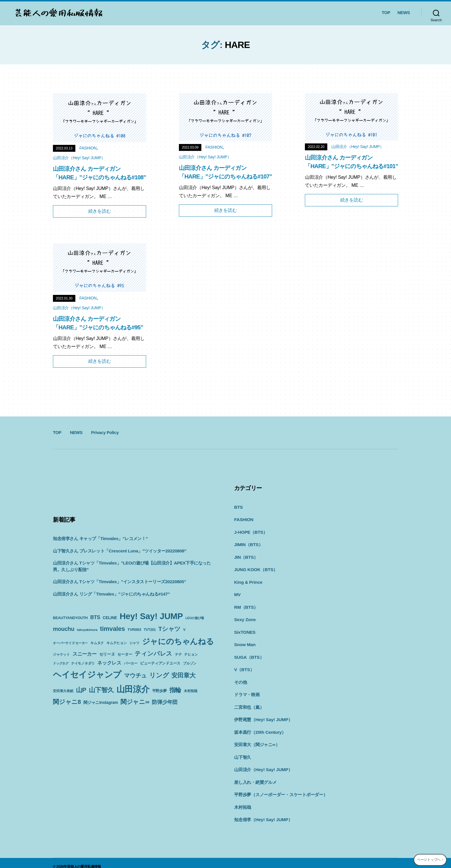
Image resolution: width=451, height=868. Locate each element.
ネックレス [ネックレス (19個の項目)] (109, 663)
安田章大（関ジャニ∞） (257, 739)
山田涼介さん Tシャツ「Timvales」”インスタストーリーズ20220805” (119, 582)
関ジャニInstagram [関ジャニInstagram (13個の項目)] (101, 702)
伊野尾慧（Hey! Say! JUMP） (263, 714)
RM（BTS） (246, 605)
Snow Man (244, 641)
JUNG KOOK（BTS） (255, 568)
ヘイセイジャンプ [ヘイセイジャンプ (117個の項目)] (87, 674)
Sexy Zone (245, 617)
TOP (386, 13)
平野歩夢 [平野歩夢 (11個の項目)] (159, 691)
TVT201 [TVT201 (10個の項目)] (150, 630)
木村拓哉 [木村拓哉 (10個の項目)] (191, 691)
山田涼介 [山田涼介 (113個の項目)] (133, 689)
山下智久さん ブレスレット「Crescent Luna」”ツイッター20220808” (119, 551)
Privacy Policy (105, 432)
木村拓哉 (243, 800)
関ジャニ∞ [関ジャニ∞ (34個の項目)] (135, 702)
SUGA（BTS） (249, 653)
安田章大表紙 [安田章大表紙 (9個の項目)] (63, 691)
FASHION (88, 148)
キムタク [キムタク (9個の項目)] (97, 643)
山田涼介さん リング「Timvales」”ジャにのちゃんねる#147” (111, 594)
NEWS (404, 13)
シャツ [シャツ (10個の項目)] (134, 643)
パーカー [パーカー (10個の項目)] (131, 663)
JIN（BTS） (246, 556)
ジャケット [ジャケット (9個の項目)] (61, 654)
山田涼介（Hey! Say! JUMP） (79, 158)
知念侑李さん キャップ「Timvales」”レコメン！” (100, 538)
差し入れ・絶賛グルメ (255, 776)
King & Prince (248, 580)
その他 (240, 678)
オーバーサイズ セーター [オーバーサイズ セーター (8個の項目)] (70, 643)
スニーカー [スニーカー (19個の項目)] (85, 654)
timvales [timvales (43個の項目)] (113, 629)
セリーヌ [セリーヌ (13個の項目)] (107, 654)
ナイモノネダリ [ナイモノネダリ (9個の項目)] (83, 663)
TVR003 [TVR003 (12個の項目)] (134, 630)
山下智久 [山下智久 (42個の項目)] (101, 690)
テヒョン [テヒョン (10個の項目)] (191, 654)
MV (237, 592)
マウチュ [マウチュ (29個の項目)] (135, 675)
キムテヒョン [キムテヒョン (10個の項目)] (117, 643)
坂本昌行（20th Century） (260, 727)
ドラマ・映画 (247, 690)
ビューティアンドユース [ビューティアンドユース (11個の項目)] (160, 663)
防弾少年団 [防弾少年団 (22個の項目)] (165, 702)
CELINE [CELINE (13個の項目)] (110, 618)
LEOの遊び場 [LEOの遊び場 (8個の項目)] (195, 618)
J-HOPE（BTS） (250, 531)
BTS (238, 507)
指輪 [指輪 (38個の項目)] (175, 690)
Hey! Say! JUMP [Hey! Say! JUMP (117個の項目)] (151, 616)
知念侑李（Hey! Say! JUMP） (263, 812)
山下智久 (243, 751)
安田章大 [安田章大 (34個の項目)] (183, 675)
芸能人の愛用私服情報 (84, 859)
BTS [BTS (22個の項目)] (95, 617)
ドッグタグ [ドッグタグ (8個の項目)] (61, 663)
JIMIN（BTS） (248, 543)
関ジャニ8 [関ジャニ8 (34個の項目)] (67, 702)
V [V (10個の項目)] (184, 630)
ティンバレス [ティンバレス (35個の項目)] (153, 653)
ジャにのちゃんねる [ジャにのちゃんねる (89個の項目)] (178, 641)
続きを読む (100, 211)
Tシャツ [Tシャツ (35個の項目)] (169, 629)
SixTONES (244, 629)
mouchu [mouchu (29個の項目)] (64, 629)
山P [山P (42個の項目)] (81, 690)
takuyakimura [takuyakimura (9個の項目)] (87, 630)
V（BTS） (244, 666)
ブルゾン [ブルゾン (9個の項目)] (190, 663)
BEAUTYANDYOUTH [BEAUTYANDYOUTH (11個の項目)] (70, 618)
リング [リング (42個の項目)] (159, 675)
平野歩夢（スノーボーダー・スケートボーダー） (281, 788)
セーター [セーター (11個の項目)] (125, 654)
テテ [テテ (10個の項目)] (178, 654)
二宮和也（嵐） (249, 702)
